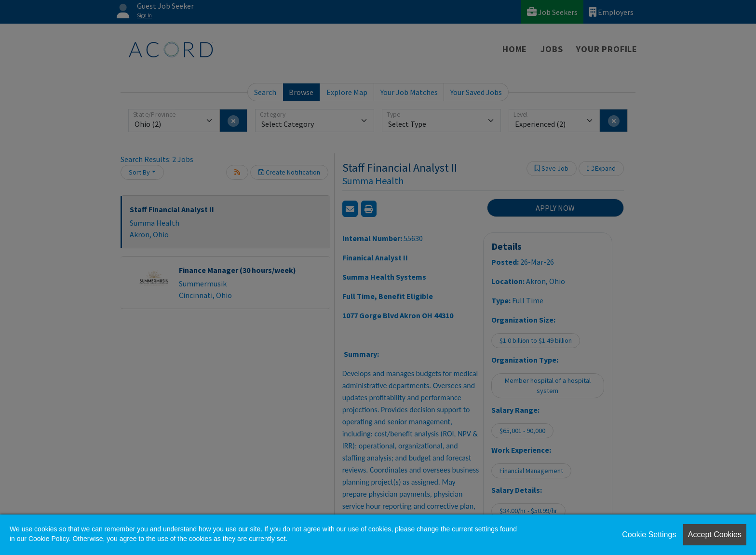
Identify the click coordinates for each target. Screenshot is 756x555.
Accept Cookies (715, 535)
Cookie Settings (649, 535)
